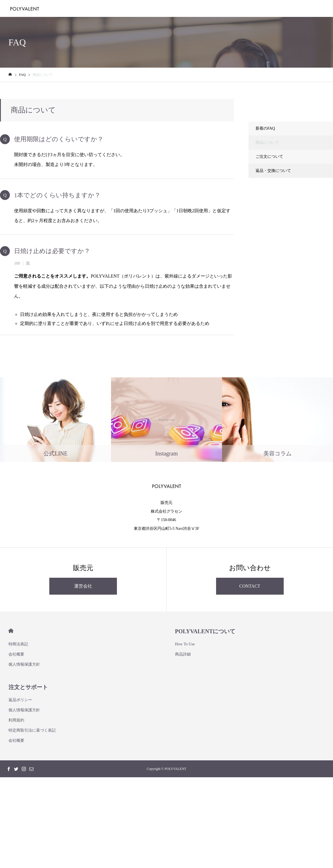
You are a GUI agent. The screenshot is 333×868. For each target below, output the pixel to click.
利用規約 (16, 720)
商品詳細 (183, 654)
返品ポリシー (20, 700)
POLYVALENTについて (205, 631)
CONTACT (250, 586)
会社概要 (16, 654)
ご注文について (269, 157)
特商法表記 (18, 644)
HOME (11, 631)
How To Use (185, 644)
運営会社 (83, 586)
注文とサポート (28, 687)
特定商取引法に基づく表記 (32, 730)
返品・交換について (273, 171)
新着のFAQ (265, 128)
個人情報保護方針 (24, 664)
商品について (267, 142)
